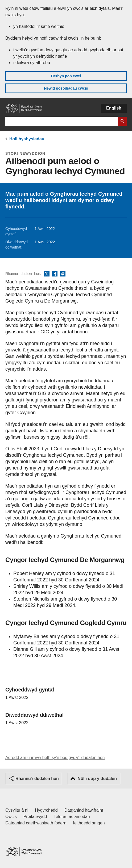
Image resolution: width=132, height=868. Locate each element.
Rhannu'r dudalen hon (37, 779)
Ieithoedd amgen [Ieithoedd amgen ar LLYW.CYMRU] (89, 823)
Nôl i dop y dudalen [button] (97, 779)
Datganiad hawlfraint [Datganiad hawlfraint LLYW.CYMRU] (84, 810)
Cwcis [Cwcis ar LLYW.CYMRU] (11, 817)
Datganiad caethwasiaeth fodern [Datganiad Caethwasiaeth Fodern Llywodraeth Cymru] (36, 823)
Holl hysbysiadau (27, 139)
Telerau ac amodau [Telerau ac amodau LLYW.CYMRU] (72, 817)
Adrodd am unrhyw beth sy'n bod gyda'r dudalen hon (55, 758)
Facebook (55, 274)
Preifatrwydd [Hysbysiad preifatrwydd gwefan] (35, 817)
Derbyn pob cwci (66, 76)
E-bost (63, 274)
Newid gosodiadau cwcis (66, 88)
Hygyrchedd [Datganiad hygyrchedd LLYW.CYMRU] (46, 810)
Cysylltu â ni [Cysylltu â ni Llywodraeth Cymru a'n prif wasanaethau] (17, 810)
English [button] (114, 108)
